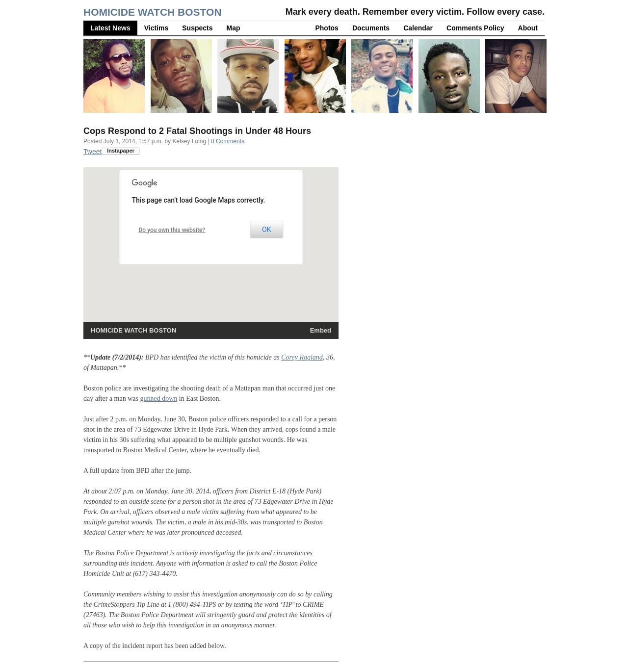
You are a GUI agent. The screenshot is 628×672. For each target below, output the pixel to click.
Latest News (110, 28)
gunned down (158, 399)
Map (234, 28)
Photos (327, 28)
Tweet (92, 152)
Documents (371, 28)
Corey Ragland (302, 357)
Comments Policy (475, 28)
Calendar (418, 28)
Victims (157, 28)
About (528, 28)
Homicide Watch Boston (153, 12)
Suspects (197, 28)
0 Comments (228, 141)
